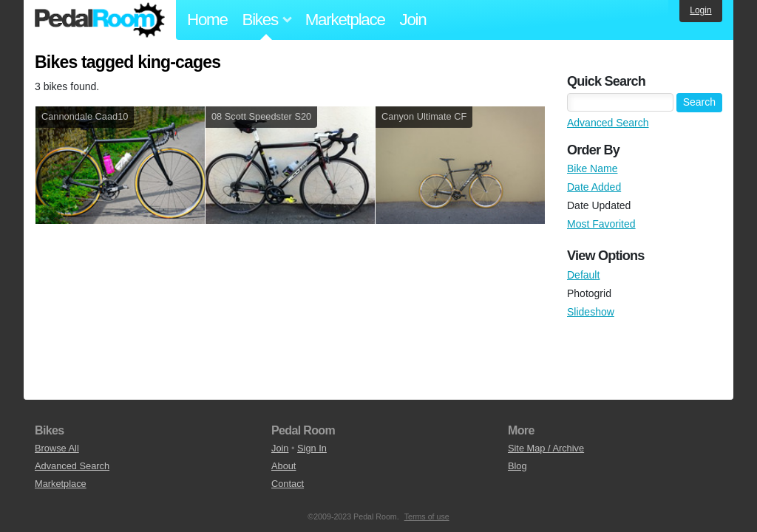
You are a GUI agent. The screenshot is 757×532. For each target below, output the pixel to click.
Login (700, 10)
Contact (288, 484)
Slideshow (591, 312)
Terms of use (427, 516)
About (284, 466)
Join (413, 20)
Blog (517, 466)
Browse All (57, 448)
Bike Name (592, 168)
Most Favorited (601, 224)
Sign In (312, 448)
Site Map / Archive (546, 448)
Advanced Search (608, 123)
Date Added (594, 187)
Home (207, 20)
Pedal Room (100, 20)
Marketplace (345, 20)
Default (583, 275)
